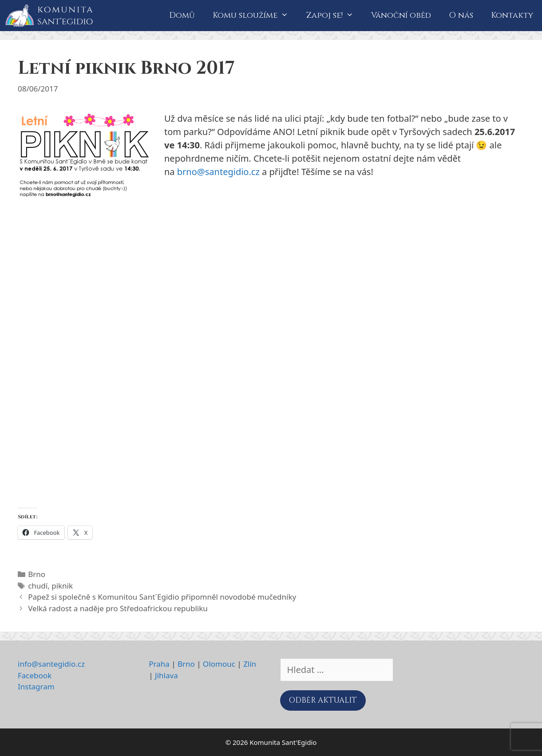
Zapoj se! (334, 16)
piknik (62, 586)
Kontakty (512, 15)
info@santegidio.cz (51, 664)
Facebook (35, 675)
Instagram (36, 686)
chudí (38, 586)
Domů (182, 15)
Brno (37, 574)
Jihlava (166, 675)
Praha (159, 664)
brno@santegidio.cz (218, 172)
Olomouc (219, 664)
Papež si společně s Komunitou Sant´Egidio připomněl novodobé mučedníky (162, 597)
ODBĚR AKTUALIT (323, 700)
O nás (461, 15)
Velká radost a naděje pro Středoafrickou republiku (118, 608)
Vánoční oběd (401, 15)
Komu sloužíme (255, 16)
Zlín (250, 664)
